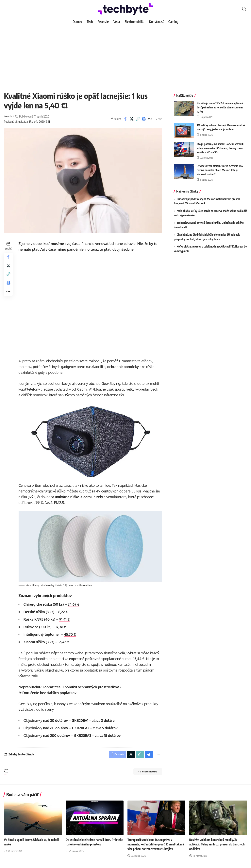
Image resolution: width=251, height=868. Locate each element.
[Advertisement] (125, 55)
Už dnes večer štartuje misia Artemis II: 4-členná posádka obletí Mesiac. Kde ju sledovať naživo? (220, 167)
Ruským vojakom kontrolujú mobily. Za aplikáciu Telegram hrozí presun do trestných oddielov (215, 844)
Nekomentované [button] (144, 772)
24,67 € (74, 603)
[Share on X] (131, 119)
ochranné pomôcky (124, 367)
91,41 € (65, 618)
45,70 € (71, 633)
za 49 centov (103, 491)
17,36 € (62, 626)
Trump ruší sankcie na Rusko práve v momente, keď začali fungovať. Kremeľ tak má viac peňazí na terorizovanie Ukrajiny (155, 844)
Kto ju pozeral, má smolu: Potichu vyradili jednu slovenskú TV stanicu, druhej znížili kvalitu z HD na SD (220, 145)
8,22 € (64, 611)
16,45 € (65, 641)
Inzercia (8, 116)
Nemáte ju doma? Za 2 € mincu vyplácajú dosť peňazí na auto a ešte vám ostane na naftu (220, 104)
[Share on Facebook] (125, 119)
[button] (244, 9)
